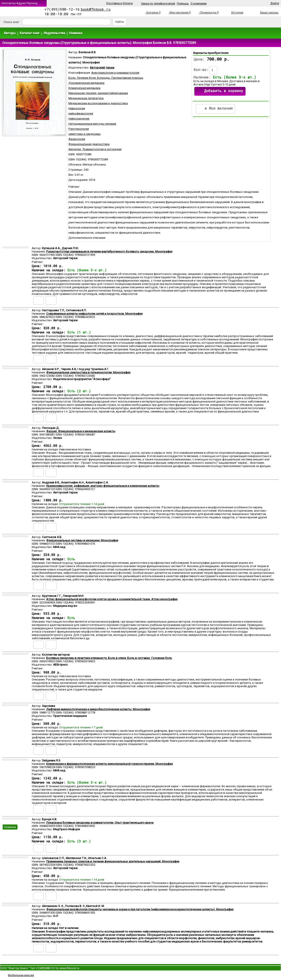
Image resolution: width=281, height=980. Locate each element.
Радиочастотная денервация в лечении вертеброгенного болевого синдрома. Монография (109, 251)
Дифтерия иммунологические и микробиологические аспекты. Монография (98, 709)
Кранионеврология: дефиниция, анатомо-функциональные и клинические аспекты (103, 486)
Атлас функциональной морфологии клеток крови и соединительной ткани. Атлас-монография (112, 599)
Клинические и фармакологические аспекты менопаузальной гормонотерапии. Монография (110, 764)
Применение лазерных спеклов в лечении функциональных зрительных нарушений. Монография (113, 861)
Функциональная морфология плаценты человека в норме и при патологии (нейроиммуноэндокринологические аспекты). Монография (140, 909)
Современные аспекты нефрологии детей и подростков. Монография (94, 314)
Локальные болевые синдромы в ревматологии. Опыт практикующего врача (100, 823)
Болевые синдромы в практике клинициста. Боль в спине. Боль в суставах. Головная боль (109, 658)
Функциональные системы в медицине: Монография (82, 540)
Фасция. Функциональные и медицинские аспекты (81, 431)
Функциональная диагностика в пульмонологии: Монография (88, 372)
